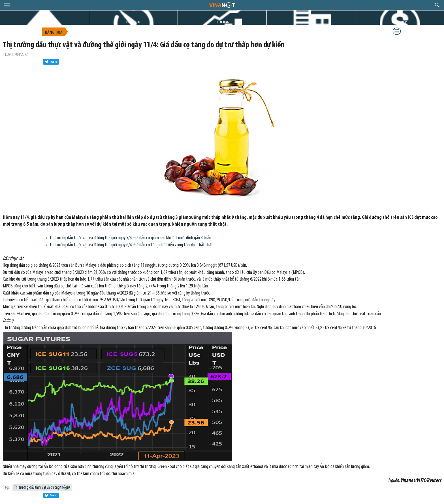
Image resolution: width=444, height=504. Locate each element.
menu (7, 5)
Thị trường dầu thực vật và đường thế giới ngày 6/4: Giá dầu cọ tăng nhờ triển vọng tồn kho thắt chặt (131, 245)
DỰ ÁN (311, 22)
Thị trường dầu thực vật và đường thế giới (42, 488)
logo (222, 5)
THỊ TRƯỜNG (222, 22)
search (437, 5)
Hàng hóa (54, 33)
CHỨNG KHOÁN (400, 22)
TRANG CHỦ (44, 22)
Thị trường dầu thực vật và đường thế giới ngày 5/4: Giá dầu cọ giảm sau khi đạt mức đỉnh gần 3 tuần (130, 238)
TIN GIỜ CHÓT (133, 22)
